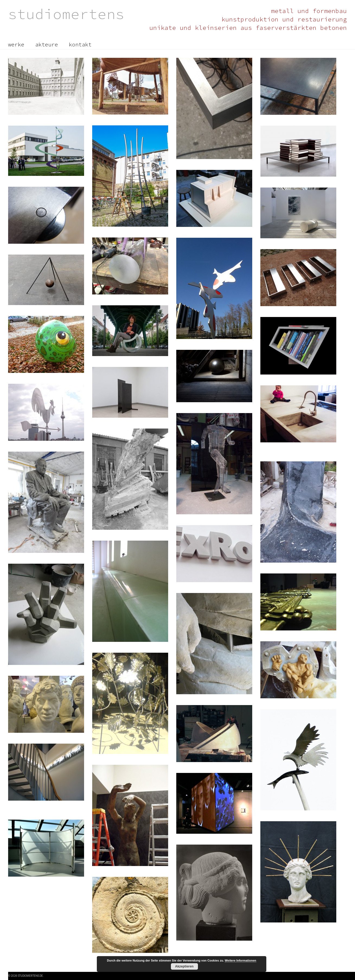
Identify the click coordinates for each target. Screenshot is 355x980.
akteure (47, 45)
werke (16, 45)
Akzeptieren (184, 966)
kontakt (80, 45)
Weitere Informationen (241, 960)
